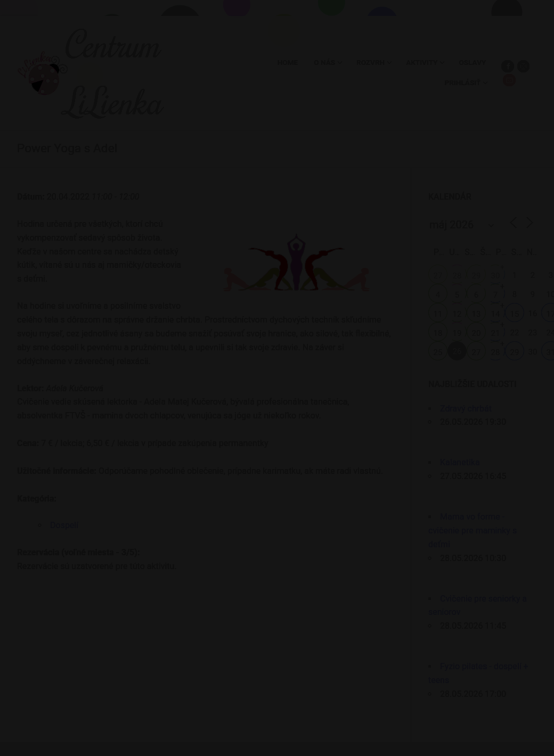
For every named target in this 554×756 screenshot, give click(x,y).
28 (457, 276)
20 (476, 333)
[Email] (509, 80)
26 (457, 351)
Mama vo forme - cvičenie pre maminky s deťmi (472, 531)
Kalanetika (460, 462)
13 (476, 314)
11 (438, 314)
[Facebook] (507, 66)
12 (457, 314)
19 (457, 333)
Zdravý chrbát (466, 409)
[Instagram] (523, 66)
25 (438, 352)
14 (496, 314)
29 (476, 276)
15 (515, 314)
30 (496, 276)
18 (438, 333)
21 (496, 333)
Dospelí (64, 525)
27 (438, 276)
